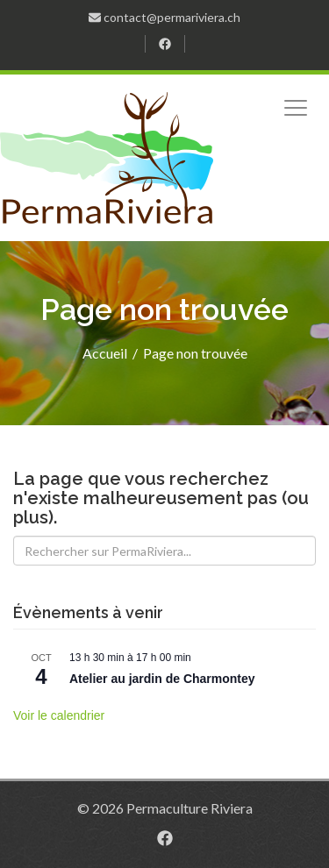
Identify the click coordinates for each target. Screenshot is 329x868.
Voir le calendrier (59, 715)
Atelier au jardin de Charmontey (162, 679)
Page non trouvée (195, 353)
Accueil (105, 353)
